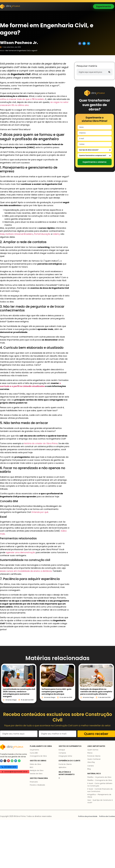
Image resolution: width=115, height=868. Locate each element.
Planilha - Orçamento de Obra (99, 777)
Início (2, 51)
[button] (80, 43)
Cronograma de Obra (38, 756)
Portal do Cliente (65, 764)
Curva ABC (34, 753)
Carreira (91, 766)
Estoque (62, 750)
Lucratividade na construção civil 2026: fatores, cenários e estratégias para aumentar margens (19, 693)
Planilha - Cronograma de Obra (100, 780)
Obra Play (91, 762)
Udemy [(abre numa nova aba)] (56, 234)
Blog (89, 769)
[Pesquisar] (109, 72)
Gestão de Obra (36, 774)
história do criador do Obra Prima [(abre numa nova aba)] (41, 443)
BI (59, 778)
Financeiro (34, 782)
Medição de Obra (37, 770)
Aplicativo (62, 767)
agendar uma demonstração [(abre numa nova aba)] (21, 552)
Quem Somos (93, 750)
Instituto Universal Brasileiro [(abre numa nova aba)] (19, 234)
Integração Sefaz (65, 756)
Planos (90, 753)
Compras (62, 753)
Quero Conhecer (94, 759)
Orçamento (34, 750)
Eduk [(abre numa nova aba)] (2, 234)
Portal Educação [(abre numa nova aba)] (42, 234)
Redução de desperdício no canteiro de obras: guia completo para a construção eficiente (96, 692)
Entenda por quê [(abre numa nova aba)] (40, 512)
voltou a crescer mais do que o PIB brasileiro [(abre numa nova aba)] (22, 99)
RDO (32, 767)
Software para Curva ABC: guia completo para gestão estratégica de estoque (56, 692)
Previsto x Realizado (37, 785)
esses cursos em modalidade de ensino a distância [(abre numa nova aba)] (26, 571)
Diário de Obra (35, 764)
